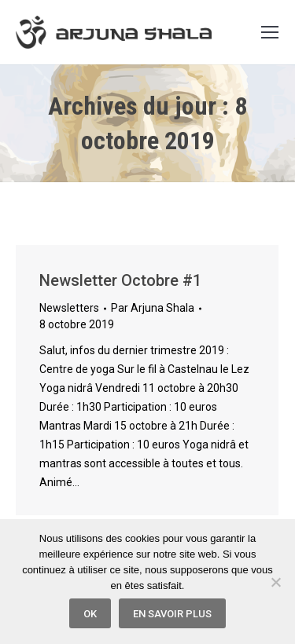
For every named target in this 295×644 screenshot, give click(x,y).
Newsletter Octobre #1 (120, 280)
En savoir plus (172, 614)
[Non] (275, 582)
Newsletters (69, 308)
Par (153, 308)
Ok (90, 614)
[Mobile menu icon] (270, 32)
